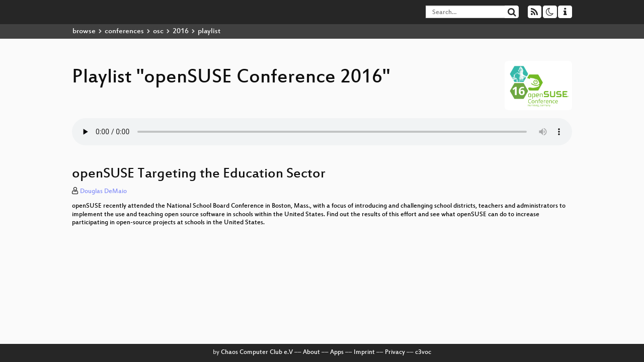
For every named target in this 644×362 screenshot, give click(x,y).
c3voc (423, 352)
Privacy (395, 352)
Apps (337, 352)
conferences (124, 31)
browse (84, 31)
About (311, 352)
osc (158, 31)
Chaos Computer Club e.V (257, 352)
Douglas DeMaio (103, 192)
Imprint (364, 352)
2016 (181, 31)
